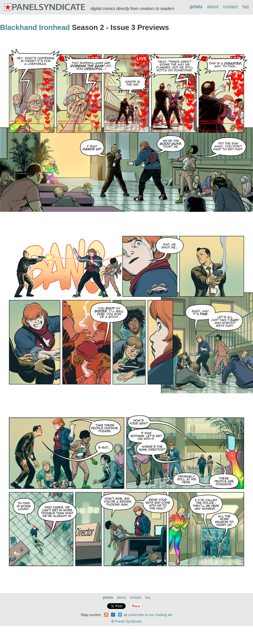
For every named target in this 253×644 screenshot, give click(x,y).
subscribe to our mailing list (150, 615)
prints (196, 7)
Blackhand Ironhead (35, 27)
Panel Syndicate (128, 621)
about (213, 7)
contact (230, 7)
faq (246, 7)
